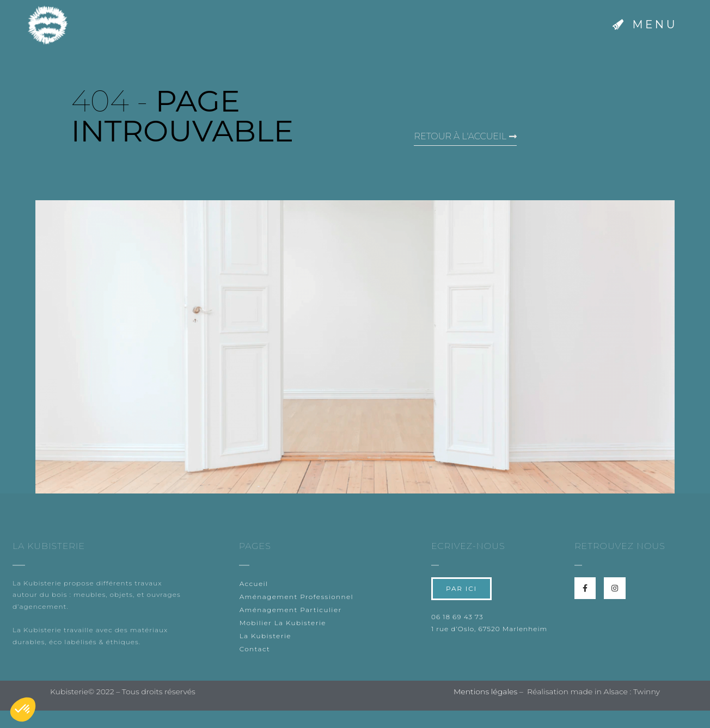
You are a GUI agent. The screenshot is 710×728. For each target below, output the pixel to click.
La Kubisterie (265, 636)
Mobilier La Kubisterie (283, 623)
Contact (255, 649)
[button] (645, 25)
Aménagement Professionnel (296, 597)
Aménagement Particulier (291, 610)
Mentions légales (485, 692)
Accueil (254, 584)
